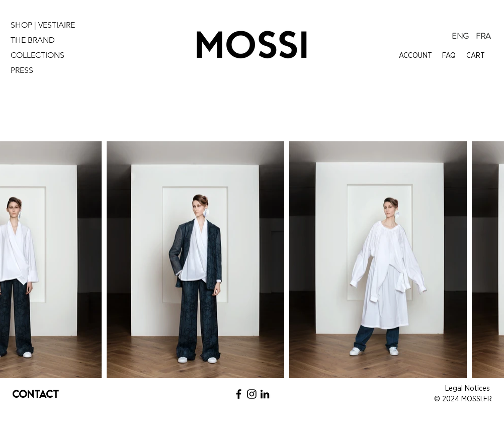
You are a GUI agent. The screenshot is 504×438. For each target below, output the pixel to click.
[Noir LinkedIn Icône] (265, 394)
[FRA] (483, 36)
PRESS (22, 70)
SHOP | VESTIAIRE (43, 25)
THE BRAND (33, 40)
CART (476, 56)
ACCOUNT (415, 56)
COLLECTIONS (37, 55)
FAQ (449, 56)
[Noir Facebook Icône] (239, 394)
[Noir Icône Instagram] (252, 394)
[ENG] (460, 36)
